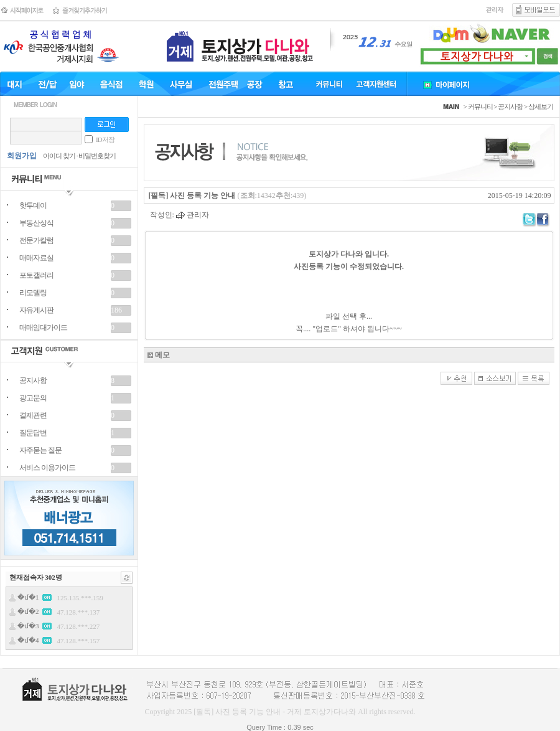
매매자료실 (36, 258)
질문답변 (33, 433)
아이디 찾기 (59, 156)
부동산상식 (36, 223)
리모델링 (33, 293)
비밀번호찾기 (97, 156)
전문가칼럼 (36, 240)
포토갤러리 (36, 275)
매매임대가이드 (43, 328)
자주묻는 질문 (40, 450)
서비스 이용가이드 (47, 468)
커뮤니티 (480, 106)
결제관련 (33, 415)
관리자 (193, 215)
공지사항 (33, 380)
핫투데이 (33, 205)
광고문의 (33, 398)
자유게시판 (36, 310)
